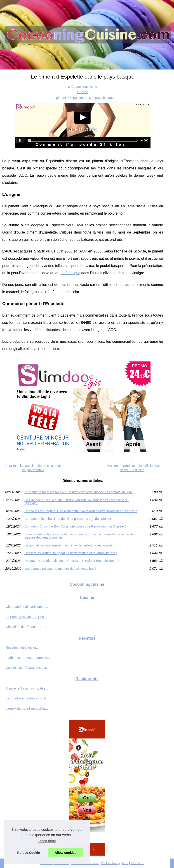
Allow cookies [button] (66, 853)
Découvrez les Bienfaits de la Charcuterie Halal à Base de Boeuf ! (72, 561)
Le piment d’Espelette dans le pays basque (83, 98)
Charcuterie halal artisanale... (27, 607)
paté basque (70, 273)
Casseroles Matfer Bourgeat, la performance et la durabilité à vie (71, 553)
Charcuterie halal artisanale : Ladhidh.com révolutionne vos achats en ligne (79, 492)
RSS (125, 863)
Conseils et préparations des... (28, 668)
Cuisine (83, 92)
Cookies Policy (111, 863)
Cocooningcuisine (84, 87)
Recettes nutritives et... (22, 648)
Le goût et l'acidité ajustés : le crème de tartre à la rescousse (68, 545)
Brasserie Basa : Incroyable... (27, 688)
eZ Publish (137, 863)
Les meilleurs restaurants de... (27, 698)
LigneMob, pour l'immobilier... (27, 708)
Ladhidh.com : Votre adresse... (28, 658)
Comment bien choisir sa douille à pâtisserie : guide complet (68, 519)
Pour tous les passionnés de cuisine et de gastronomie (33, 468)
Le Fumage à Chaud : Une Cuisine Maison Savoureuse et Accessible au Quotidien (76, 502)
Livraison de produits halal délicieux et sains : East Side (132, 468)
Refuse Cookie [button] (28, 853)
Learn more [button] (47, 841)
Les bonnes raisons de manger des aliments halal (60, 569)
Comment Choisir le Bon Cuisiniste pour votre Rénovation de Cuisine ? (75, 526)
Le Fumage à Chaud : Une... (26, 617)
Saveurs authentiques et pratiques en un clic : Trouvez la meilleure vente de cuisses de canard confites (79, 536)
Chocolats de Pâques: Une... (26, 627)
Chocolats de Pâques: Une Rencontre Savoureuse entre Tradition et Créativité (81, 511)
